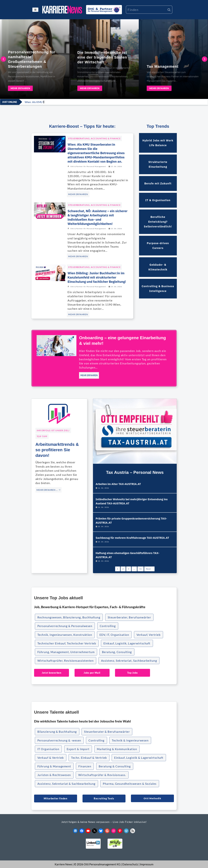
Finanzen (85, 766)
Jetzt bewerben (52, 673)
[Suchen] (146, 10)
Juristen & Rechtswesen (54, 775)
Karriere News (63, 864)
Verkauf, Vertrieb (149, 635)
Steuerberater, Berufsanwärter (129, 617)
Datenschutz (130, 864)
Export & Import (78, 749)
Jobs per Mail (92, 673)
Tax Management (163, 66)
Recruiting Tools (104, 798)
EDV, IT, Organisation (114, 635)
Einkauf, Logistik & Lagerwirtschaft (139, 758)
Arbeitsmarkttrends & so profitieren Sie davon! (57, 450)
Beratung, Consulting (117, 652)
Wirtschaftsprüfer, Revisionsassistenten (66, 661)
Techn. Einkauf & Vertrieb (89, 758)
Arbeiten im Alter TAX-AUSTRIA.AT (118, 484)
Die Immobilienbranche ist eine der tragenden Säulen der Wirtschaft (102, 57)
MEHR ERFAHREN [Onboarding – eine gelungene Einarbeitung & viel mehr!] (89, 375)
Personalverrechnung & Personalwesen (65, 626)
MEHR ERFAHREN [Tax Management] (159, 88)
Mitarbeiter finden (56, 798)
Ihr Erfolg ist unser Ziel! (53, 430)
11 (141, 569)
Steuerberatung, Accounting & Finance (94, 138)
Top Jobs (133, 673)
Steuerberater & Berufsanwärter (107, 732)
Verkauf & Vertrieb (51, 758)
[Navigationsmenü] (35, 10)
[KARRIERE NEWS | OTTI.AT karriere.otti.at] (62, 10)
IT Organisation (48, 749)
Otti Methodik (152, 798)
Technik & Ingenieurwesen (130, 740)
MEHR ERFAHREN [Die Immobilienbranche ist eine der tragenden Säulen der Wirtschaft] (90, 88)
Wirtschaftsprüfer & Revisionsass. (102, 775)
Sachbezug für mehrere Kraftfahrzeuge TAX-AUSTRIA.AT (132, 538)
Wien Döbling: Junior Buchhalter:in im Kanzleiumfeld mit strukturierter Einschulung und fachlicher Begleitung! (97, 277)
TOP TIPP (42, 436)
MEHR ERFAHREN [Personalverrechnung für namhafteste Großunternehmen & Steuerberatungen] (20, 88)
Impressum (147, 864)
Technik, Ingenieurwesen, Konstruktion (65, 635)
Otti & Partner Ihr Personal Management (88, 166)
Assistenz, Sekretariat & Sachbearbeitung (66, 784)
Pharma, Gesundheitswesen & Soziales (130, 784)
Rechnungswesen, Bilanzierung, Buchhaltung (69, 617)
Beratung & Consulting (115, 766)
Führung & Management (54, 766)
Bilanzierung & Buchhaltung (57, 732)
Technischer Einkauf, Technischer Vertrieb (67, 643)
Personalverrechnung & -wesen (59, 740)
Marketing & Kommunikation (117, 749)
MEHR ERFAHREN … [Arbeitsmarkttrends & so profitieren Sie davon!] (48, 490)
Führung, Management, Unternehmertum (66, 652)
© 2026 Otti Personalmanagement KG (97, 864)
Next (149, 569)
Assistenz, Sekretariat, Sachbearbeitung (129, 661)
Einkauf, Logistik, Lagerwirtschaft (127, 643)
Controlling (108, 626)
